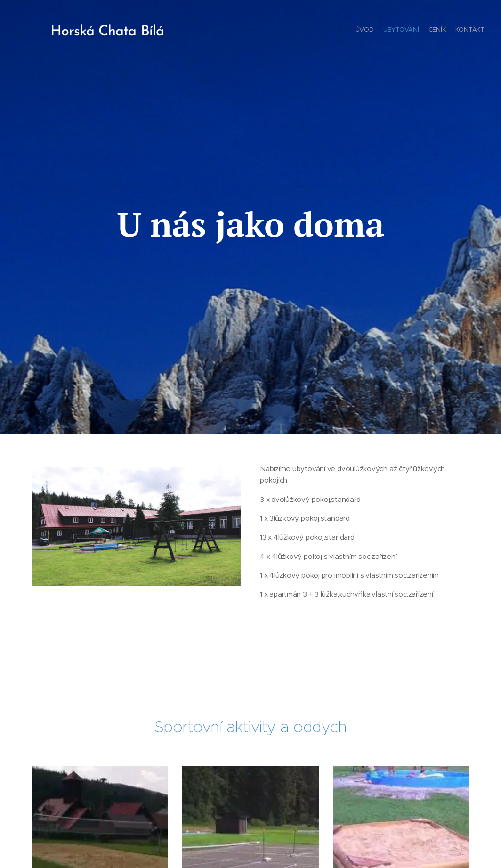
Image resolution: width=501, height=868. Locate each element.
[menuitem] (457, 31)
